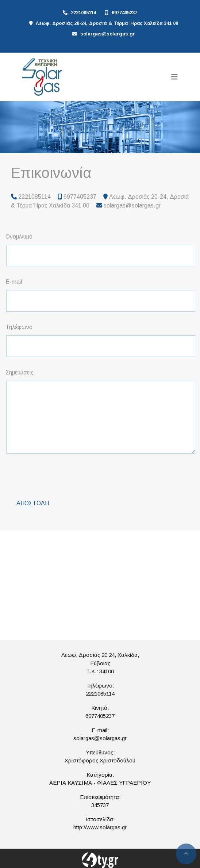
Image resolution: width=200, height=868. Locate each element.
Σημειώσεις (20, 372)
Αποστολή (33, 503)
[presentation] (62, 474)
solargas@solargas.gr (108, 34)
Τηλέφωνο (19, 327)
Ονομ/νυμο (19, 237)
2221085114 (83, 13)
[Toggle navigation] (174, 77)
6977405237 (124, 13)
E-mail (14, 282)
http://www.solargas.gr (100, 827)
